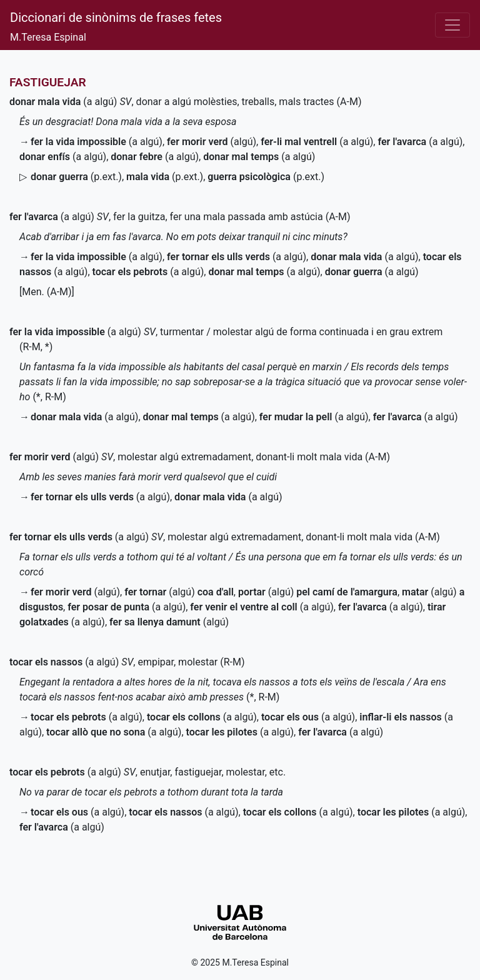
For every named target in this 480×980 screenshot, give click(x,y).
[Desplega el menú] (452, 25)
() (76, 177)
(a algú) (63, 102)
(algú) (212, 142)
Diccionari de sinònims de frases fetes (116, 18)
